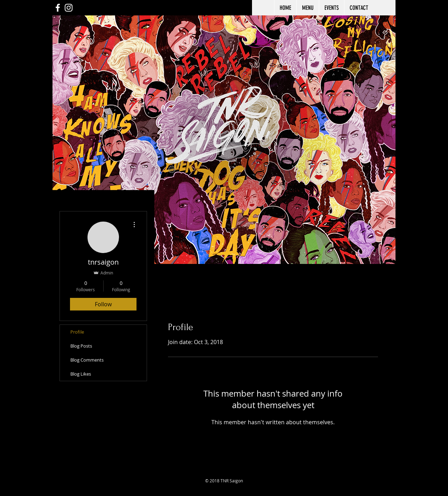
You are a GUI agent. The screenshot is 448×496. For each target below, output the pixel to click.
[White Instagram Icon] (69, 8)
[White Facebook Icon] (58, 8)
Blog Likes (81, 374)
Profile (77, 332)
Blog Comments (87, 360)
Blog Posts (81, 346)
